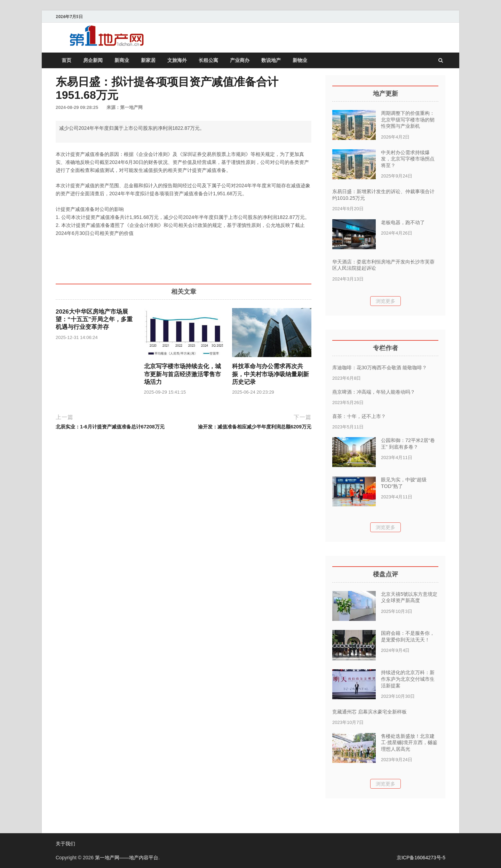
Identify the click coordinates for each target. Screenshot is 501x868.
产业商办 (240, 60)
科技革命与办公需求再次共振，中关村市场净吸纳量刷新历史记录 (271, 374)
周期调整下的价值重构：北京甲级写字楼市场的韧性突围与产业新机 (408, 120)
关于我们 (65, 844)
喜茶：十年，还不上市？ (359, 416)
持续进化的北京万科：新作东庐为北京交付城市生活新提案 (408, 679)
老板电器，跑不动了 (403, 222)
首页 (66, 60)
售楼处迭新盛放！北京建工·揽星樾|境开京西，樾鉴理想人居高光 (409, 743)
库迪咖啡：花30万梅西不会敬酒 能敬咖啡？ (380, 368)
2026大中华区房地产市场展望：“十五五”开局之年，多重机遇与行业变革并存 (94, 319)
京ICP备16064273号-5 (421, 858)
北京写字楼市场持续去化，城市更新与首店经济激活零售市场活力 (182, 374)
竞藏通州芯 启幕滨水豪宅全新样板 (369, 712)
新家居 (148, 60)
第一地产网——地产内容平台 (127, 858)
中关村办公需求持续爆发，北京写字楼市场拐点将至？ (408, 159)
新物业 (300, 60)
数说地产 (271, 60)
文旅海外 (177, 60)
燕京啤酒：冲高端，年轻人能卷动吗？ (374, 392)
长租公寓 (208, 60)
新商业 (122, 60)
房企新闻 (93, 60)
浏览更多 (385, 301)
